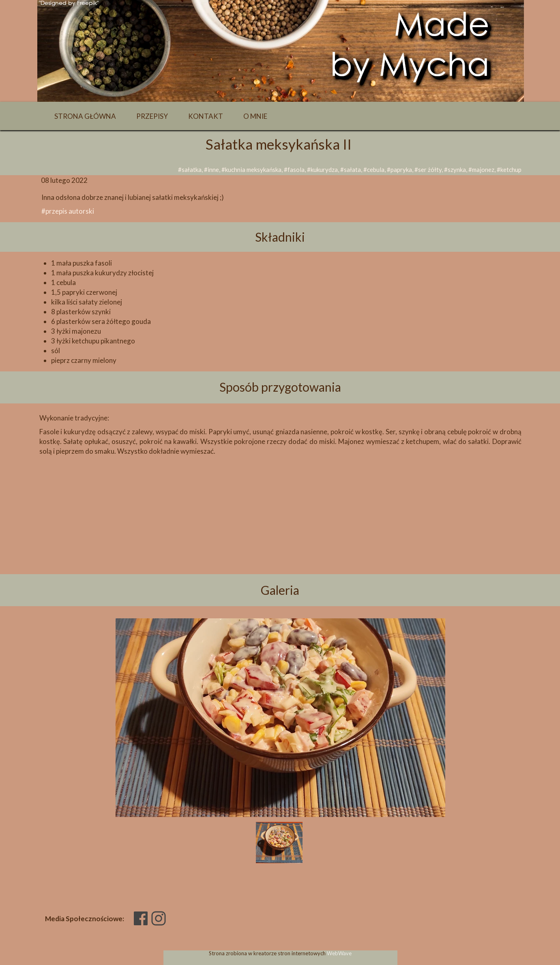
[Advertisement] (280, 529)
